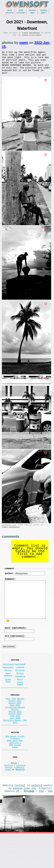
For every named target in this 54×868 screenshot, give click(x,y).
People (9, 799)
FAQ (41, 825)
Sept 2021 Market (15, 717)
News (21, 11)
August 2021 (15, 720)
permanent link (9, 533)
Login (8, 802)
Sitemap (29, 825)
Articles (20, 685)
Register (20, 802)
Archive (10, 14)
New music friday (15, 762)
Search (44, 11)
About (44, 14)
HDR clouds (15, 773)
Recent (32, 11)
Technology (8, 678)
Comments (19, 799)
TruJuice (15, 765)
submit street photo (32, 37)
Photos (8, 685)
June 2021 (15, 739)
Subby (15, 776)
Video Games (20, 701)
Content (20, 818)
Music (20, 696)
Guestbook (20, 678)
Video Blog (8, 697)
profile (9, 796)
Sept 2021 (15, 725)
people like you (24, 821)
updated (37, 818)
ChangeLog (20, 692)
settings (21, 796)
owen (24, 45)
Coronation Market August (15, 729)
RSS (50, 825)
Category (21, 14)
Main (10, 11)
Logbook (20, 681)
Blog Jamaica (8, 690)
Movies (20, 688)
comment (9, 577)
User (32, 14)
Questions (8, 681)
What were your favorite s (15, 769)
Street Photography (31, 34)
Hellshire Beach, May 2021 (15, 746)
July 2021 (15, 742)
